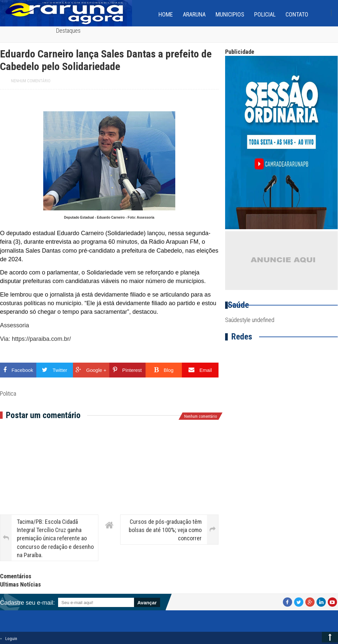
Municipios (230, 14)
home (166, 14)
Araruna (194, 14)
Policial (265, 14)
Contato (297, 14)
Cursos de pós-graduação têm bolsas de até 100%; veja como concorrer (165, 530)
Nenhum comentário (31, 81)
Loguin (11, 639)
